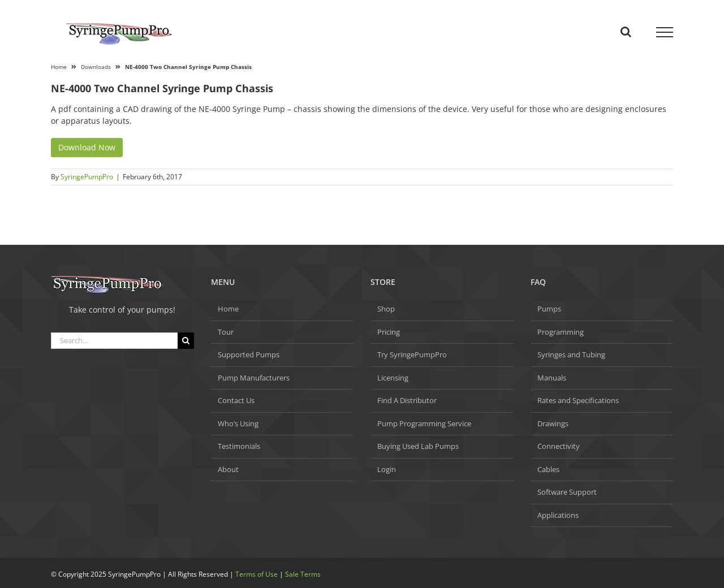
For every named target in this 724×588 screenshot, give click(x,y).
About (228, 469)
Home (59, 67)
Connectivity (559, 446)
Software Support (567, 492)
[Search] (186, 341)
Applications (558, 515)
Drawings (553, 423)
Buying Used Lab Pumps (418, 446)
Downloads (96, 67)
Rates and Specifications (578, 400)
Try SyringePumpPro (412, 354)
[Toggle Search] (626, 32)
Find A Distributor (407, 400)
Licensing (393, 378)
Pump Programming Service (424, 423)
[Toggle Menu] (665, 32)
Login (387, 469)
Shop (386, 309)
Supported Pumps (249, 354)
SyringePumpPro (87, 177)
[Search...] (114, 341)
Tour (226, 332)
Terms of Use (257, 574)
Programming (561, 332)
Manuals (552, 378)
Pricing (389, 332)
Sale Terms (303, 574)
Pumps (549, 309)
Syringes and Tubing (571, 354)
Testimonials (239, 446)
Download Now (87, 147)
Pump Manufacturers (254, 378)
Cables (548, 469)
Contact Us (236, 400)
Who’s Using (238, 423)
